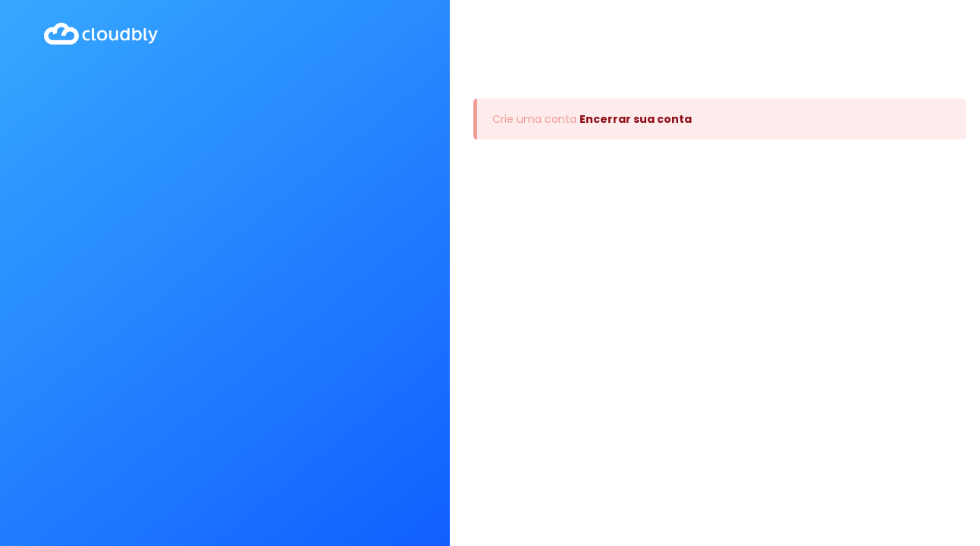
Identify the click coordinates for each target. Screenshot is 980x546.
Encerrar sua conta (636, 119)
